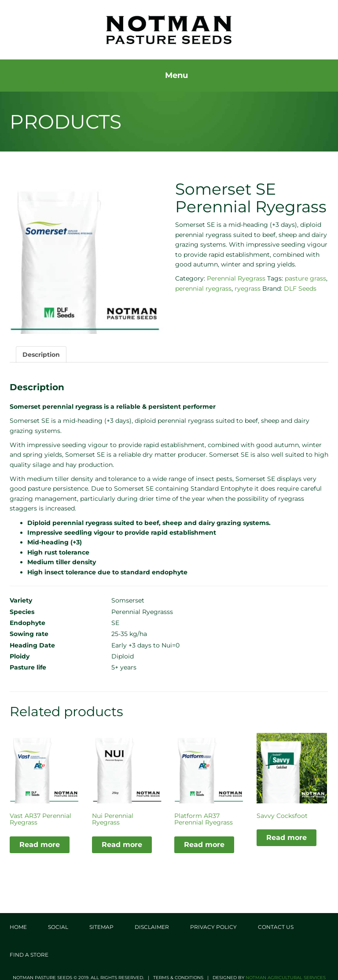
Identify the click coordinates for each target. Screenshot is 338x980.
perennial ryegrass (203, 288)
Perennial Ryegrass (236, 278)
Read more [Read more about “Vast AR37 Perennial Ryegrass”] (40, 844)
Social (58, 927)
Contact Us (276, 927)
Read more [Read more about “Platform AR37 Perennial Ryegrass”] (204, 844)
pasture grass (305, 278)
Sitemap (101, 927)
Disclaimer (152, 927)
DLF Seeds (300, 288)
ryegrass (248, 288)
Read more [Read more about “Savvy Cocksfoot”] (287, 838)
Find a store (29, 955)
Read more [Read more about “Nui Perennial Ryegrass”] (122, 844)
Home (18, 927)
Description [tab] (41, 354)
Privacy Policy (213, 927)
